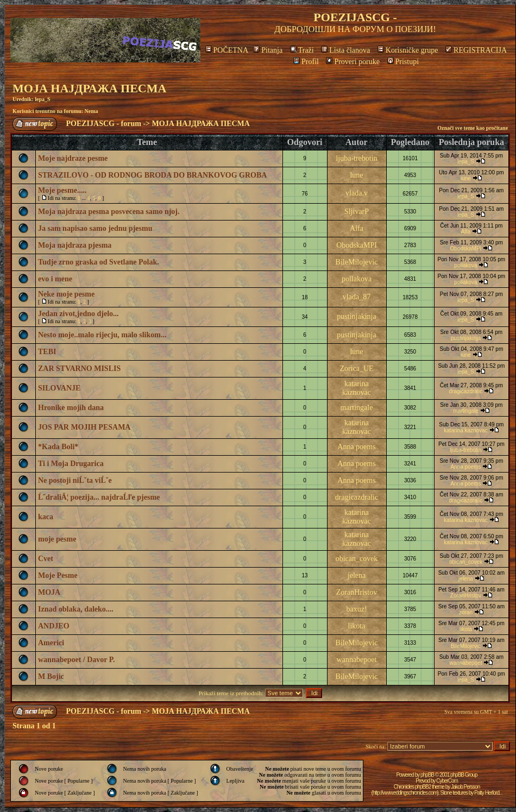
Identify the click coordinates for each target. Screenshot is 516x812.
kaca (46, 517)
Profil (306, 62)
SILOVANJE (59, 388)
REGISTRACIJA (476, 50)
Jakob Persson (465, 787)
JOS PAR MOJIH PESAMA (84, 427)
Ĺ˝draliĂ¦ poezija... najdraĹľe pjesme (99, 497)
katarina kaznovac (357, 388)
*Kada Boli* (58, 447)
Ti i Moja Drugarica (71, 464)
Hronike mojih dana (71, 408)
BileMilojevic (357, 262)
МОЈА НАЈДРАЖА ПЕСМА (89, 88)
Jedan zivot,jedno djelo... (78, 314)
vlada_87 (357, 297)
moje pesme (57, 539)
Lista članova (345, 50)
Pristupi (403, 62)
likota (357, 626)
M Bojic (51, 676)
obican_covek (357, 559)
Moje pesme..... (62, 190)
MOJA (49, 592)
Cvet (46, 559)
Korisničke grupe (408, 50)
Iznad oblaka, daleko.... (76, 609)
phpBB (427, 775)
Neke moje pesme (66, 294)
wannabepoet (357, 660)
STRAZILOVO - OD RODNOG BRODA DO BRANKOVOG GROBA (152, 175)
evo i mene (55, 279)
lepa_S (42, 99)
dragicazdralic (466, 391)
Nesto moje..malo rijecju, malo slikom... (102, 335)
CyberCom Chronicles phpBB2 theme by (426, 784)
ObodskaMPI (357, 245)
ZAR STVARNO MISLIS (79, 369)
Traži (302, 50)
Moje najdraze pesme (73, 158)
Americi (51, 643)
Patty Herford (487, 793)
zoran (466, 612)
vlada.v (357, 193)
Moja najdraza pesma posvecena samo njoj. (109, 212)
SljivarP (357, 212)
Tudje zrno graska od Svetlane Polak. (99, 262)
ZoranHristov (357, 592)
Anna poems (356, 447)
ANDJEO (54, 626)
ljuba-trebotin (356, 158)
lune (356, 175)
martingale (357, 408)
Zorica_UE (356, 369)
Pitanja (268, 50)
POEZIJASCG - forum (104, 124)
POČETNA (227, 50)
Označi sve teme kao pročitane (473, 128)
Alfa (357, 228)
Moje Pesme (58, 575)
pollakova (465, 265)
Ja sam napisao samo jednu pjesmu (95, 228)
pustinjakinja (356, 316)
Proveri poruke (353, 62)
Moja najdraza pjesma (75, 245)
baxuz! (356, 609)
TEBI (47, 352)
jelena (357, 575)
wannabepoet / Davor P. (77, 660)
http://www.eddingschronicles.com (405, 793)
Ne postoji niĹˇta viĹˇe (75, 480)
